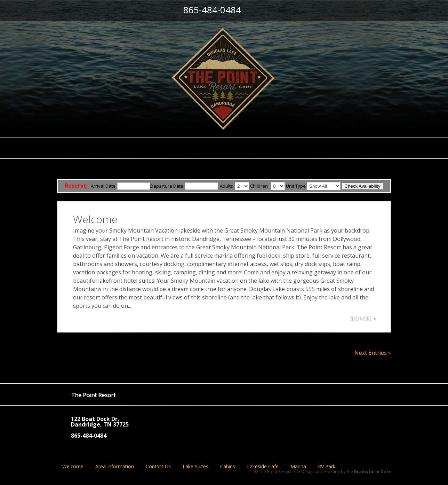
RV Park (327, 467)
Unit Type (296, 186)
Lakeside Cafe (263, 467)
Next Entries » (373, 353)
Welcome (95, 219)
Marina (298, 467)
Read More (361, 319)
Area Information (115, 467)
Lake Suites (195, 467)
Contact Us (158, 467)
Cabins (228, 467)
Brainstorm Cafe (373, 472)
